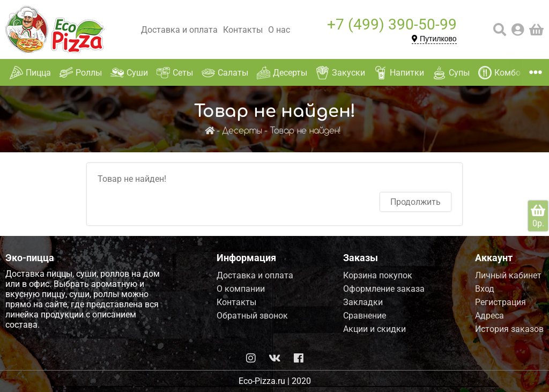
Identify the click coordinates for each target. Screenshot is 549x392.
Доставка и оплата (179, 30)
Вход (485, 289)
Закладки (363, 302)
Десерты (242, 131)
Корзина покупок (378, 275)
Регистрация (500, 302)
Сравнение (365, 316)
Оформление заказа (384, 289)
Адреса (489, 316)
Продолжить (416, 202)
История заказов (509, 329)
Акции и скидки (374, 329)
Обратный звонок (252, 316)
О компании (241, 289)
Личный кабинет (508, 275)
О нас (279, 30)
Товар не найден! (305, 131)
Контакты (243, 30)
